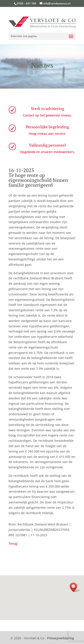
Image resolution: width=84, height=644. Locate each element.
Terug (13, 543)
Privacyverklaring (60, 638)
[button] (75, 587)
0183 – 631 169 (27, 3)
